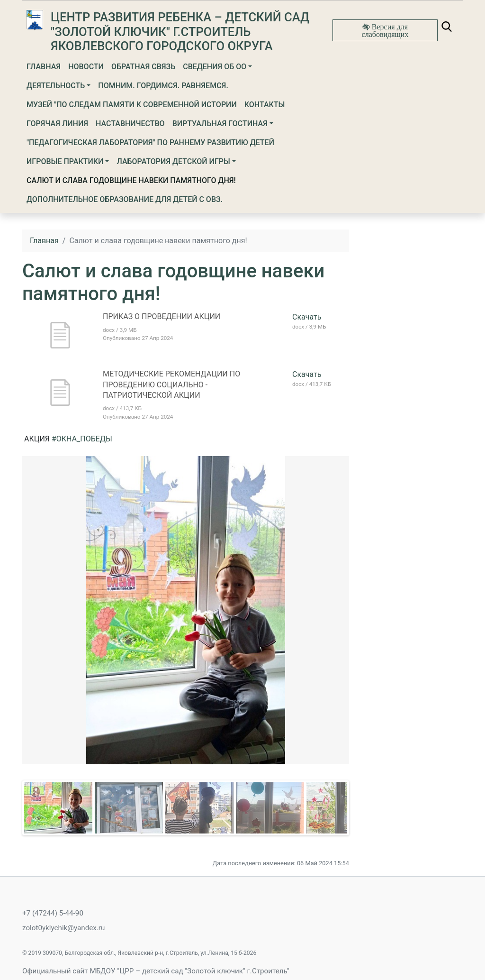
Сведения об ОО (215, 67)
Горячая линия (57, 124)
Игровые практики (65, 161)
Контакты (265, 105)
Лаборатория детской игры (173, 161)
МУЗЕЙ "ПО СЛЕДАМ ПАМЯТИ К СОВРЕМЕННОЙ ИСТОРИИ (132, 105)
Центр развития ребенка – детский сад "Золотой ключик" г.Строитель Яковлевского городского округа (180, 32)
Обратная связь (143, 67)
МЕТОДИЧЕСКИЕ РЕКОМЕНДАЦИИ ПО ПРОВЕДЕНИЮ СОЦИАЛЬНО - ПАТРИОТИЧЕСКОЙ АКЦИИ (171, 385)
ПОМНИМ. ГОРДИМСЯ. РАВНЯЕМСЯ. (163, 86)
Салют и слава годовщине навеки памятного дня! (131, 180)
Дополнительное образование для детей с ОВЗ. (125, 199)
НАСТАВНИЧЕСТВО (130, 124)
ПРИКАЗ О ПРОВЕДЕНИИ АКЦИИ (162, 316)
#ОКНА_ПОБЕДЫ (82, 439)
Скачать (307, 317)
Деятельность (56, 86)
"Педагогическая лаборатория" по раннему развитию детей (150, 142)
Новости (86, 67)
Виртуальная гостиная (220, 124)
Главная (44, 67)
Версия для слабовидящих (385, 30)
